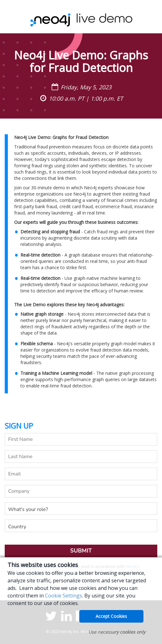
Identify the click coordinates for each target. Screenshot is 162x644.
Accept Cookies (111, 616)
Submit (81, 551)
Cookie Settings (64, 596)
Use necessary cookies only (117, 632)
